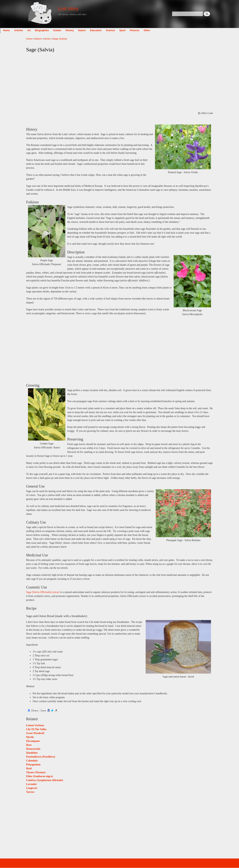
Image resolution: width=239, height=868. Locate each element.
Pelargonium (33, 765)
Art (55, 30)
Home (33, 30)
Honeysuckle (33, 749)
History (96, 30)
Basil (29, 768)
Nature (108, 30)
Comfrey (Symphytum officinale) (45, 780)
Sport (149, 30)
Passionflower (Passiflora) (41, 757)
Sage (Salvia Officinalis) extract (43, 592)
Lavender (32, 784)
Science (136, 30)
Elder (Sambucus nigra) (39, 776)
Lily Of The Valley (36, 729)
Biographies (68, 30)
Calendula (32, 761)
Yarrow (30, 792)
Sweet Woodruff (35, 733)
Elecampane (33, 741)
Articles (45, 30)
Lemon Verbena (35, 725)
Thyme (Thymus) (36, 772)
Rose (29, 745)
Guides (83, 30)
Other (173, 30)
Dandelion (32, 753)
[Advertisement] (119, 82)
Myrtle (30, 737)
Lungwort (32, 788)
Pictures (161, 30)
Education (122, 30)
